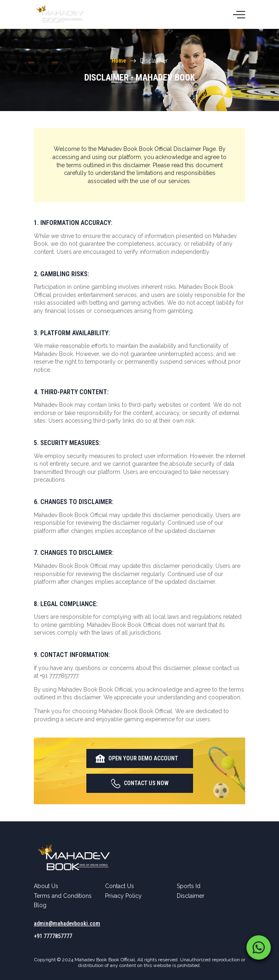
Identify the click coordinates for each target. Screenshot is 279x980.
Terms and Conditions (63, 896)
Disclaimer (191, 896)
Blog (40, 905)
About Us (46, 886)
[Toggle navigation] (239, 14)
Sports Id (189, 886)
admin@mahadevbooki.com (67, 923)
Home (119, 61)
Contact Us (120, 886)
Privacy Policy (123, 896)
